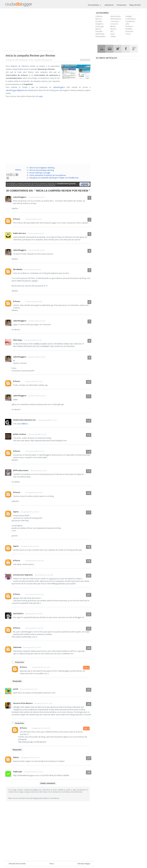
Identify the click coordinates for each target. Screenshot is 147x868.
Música (98, 29)
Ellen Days (18, 340)
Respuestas (20, 662)
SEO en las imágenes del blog (42, 168)
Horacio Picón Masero (23, 703)
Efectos (113, 29)
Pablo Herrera (19, 233)
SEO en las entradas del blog (42, 170)
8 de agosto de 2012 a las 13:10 (43, 703)
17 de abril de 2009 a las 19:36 (37, 321)
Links (127, 24)
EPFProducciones (21, 470)
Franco (21, 69)
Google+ (99, 21)
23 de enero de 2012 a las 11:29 (41, 667)
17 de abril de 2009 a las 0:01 (36, 197)
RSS (101, 49)
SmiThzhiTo (18, 614)
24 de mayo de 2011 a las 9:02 (34, 614)
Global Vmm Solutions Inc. (25, 420)
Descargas (100, 26)
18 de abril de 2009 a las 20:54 (37, 357)
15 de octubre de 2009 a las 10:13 (35, 451)
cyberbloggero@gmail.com (17, 90)
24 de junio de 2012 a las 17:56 (29, 689)
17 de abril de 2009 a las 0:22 (34, 219)
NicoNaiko (18, 269)
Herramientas (95, 5)
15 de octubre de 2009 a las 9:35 (37, 434)
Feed (112, 34)
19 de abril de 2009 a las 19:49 (37, 396)
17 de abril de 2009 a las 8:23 (33, 270)
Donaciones (122, 5)
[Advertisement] (50, 30)
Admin (16, 757)
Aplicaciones (116, 16)
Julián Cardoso (20, 434)
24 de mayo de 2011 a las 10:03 (34, 628)
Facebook (129, 31)
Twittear (18, 170)
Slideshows (100, 34)
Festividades (100, 36)
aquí (41, 96)
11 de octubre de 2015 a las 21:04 (33, 772)
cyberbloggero (20, 197)
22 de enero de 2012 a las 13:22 (32, 647)
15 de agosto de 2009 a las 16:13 (47, 420)
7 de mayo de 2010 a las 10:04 (34, 493)
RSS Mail (110, 49)
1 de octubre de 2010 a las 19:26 (34, 594)
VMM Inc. (25, 424)
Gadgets (129, 16)
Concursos (115, 21)
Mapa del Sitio (135, 5)
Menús (113, 26)
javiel (16, 689)
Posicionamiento (22, 51)
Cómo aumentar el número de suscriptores (48, 175)
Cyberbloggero (59, 87)
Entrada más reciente (17, 864)
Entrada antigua (84, 864)
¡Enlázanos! (109, 5)
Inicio (13, 51)
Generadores (116, 19)
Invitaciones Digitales (23, 575)
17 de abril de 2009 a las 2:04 (36, 250)
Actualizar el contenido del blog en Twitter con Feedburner (54, 178)
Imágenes (99, 24)
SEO (112, 31)
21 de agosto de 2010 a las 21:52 (29, 512)
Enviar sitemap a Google (40, 173)
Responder (17, 681)
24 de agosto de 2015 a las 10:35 (30, 758)
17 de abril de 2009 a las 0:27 (36, 233)
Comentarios (130, 19)
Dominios (129, 26)
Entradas (99, 31)
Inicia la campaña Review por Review (30, 56)
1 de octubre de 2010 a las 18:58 (44, 575)
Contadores (130, 21)
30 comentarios (85, 60)
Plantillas (129, 29)
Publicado (18, 772)
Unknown (17, 647)
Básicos (99, 19)
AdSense (99, 16)
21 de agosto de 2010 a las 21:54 (29, 546)
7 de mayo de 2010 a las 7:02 (38, 471)
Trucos (128, 34)
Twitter (113, 36)
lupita (16, 512)
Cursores (114, 24)
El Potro (17, 219)
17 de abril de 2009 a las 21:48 (33, 340)
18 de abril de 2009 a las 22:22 (34, 381)
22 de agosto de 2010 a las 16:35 (35, 561)
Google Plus (134, 49)
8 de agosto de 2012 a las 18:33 (41, 728)
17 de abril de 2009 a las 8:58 (34, 302)
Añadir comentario (48, 783)
